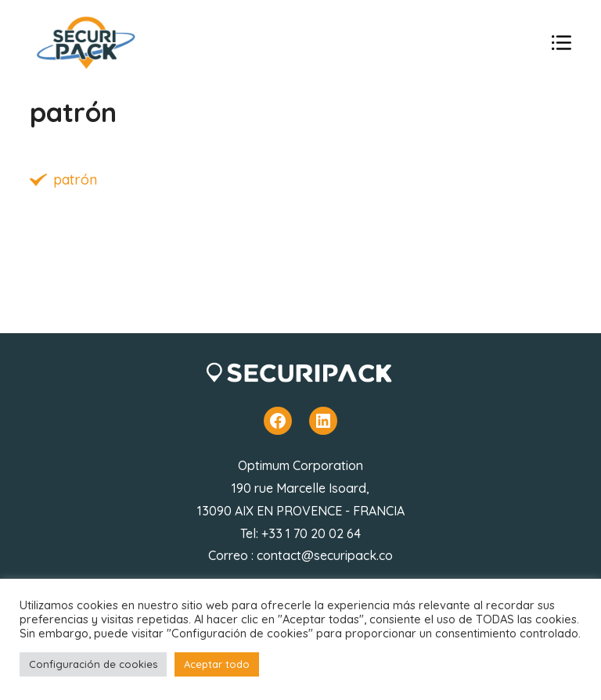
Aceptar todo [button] (217, 664)
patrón (75, 179)
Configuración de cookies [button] (93, 664)
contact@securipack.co (325, 555)
